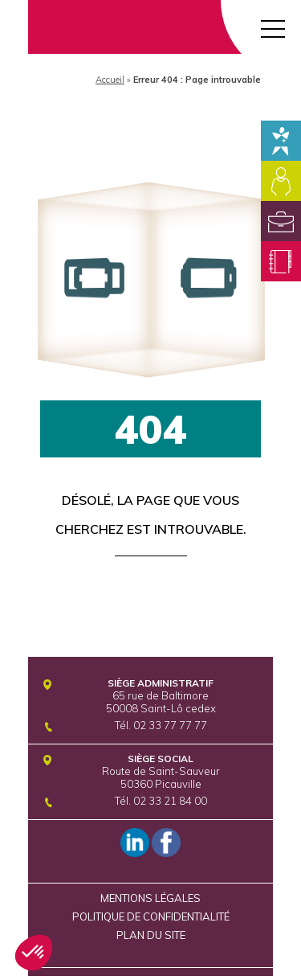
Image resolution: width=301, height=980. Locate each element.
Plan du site (151, 935)
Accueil (110, 80)
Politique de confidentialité (151, 916)
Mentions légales (150, 898)
